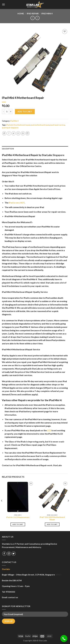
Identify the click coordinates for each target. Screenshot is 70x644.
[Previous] (2, 506)
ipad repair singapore (10, 128)
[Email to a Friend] (18, 133)
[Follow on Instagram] (9, 554)
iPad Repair (33, 13)
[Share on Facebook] (9, 133)
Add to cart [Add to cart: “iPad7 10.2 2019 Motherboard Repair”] (52, 524)
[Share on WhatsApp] (4, 133)
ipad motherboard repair (40, 125)
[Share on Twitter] (14, 133)
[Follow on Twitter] (14, 554)
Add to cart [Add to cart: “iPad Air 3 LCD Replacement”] (18, 524)
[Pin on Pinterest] (23, 133)
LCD (49, 430)
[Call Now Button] (64, 639)
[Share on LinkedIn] (27, 133)
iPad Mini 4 (47, 13)
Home (21, 13)
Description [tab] (8, 149)
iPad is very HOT (17, 203)
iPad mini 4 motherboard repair (18, 125)
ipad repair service (58, 125)
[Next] (68, 506)
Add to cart (25, 111)
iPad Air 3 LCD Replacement (18, 517)
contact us (13, 597)
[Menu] (3, 4)
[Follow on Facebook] (4, 554)
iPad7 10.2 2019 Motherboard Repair (52, 518)
